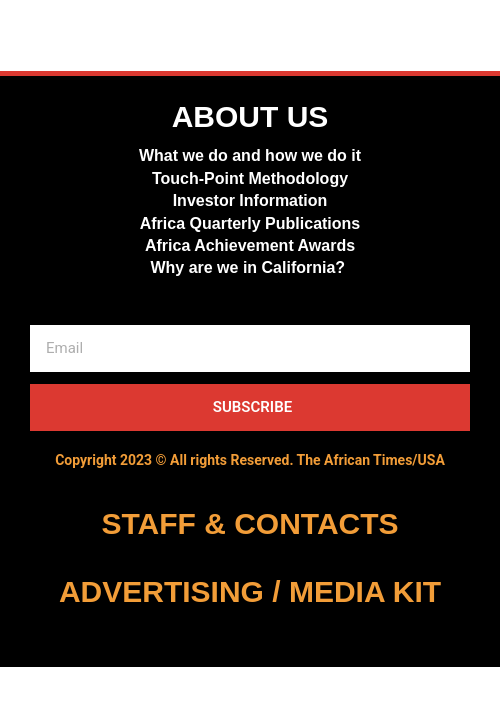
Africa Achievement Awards (250, 245)
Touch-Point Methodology (250, 178)
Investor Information (250, 200)
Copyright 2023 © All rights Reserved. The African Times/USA (250, 460)
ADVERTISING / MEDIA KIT (250, 591)
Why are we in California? (249, 267)
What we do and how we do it (250, 155)
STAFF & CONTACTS (249, 523)
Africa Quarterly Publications (250, 223)
